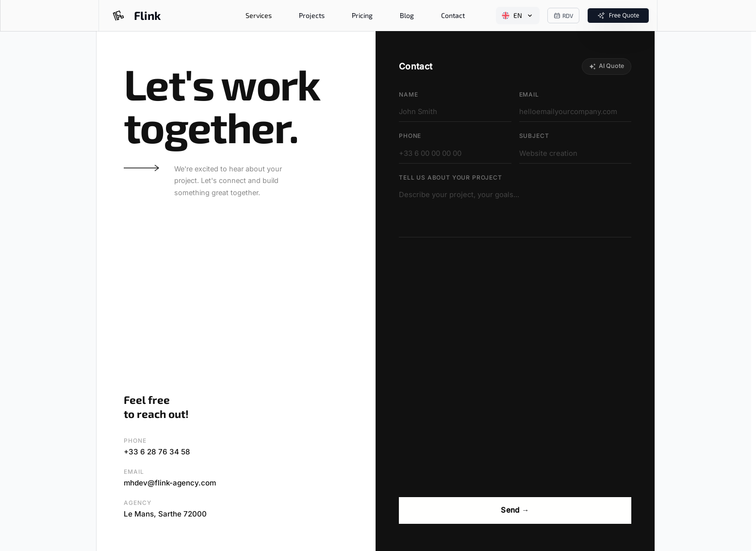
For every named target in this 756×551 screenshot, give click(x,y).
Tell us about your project (451, 177)
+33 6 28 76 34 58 (157, 452)
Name (408, 94)
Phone (410, 136)
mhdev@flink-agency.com (170, 483)
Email (529, 94)
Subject (534, 136)
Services (259, 15)
